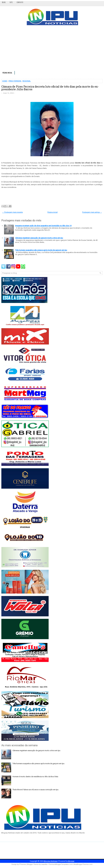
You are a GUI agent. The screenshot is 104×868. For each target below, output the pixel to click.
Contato (20, 2)
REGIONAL (27, 81)
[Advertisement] (52, 49)
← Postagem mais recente (12, 212)
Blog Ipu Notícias (51, 861)
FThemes (23, 864)
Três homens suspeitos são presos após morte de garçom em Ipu (41, 250)
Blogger (71, 861)
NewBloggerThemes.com (83, 864)
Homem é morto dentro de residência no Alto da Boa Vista (35, 777)
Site (11, 2)
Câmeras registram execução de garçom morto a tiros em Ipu (39, 238)
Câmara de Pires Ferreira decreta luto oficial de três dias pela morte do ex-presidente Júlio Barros (50, 88)
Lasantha (44, 864)
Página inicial (7, 73)
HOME (5, 81)
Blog (4, 2)
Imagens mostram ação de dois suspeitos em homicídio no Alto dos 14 (43, 226)
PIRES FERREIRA (15, 81)
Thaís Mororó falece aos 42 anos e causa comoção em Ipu (35, 790)
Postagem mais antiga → (92, 212)
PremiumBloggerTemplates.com (61, 864)
